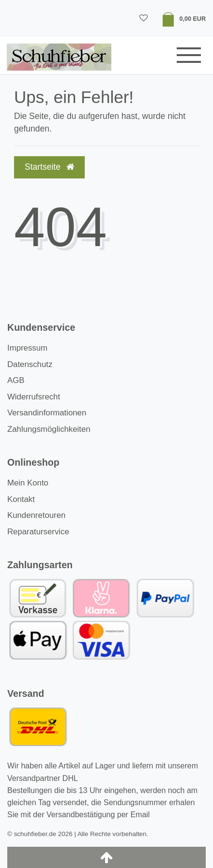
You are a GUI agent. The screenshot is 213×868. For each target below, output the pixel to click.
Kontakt (21, 499)
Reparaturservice (38, 532)
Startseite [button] (49, 167)
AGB (16, 380)
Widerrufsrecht (34, 397)
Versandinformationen (47, 413)
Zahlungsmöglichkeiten (49, 429)
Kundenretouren (36, 515)
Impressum (27, 348)
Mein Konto (28, 483)
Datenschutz (30, 364)
